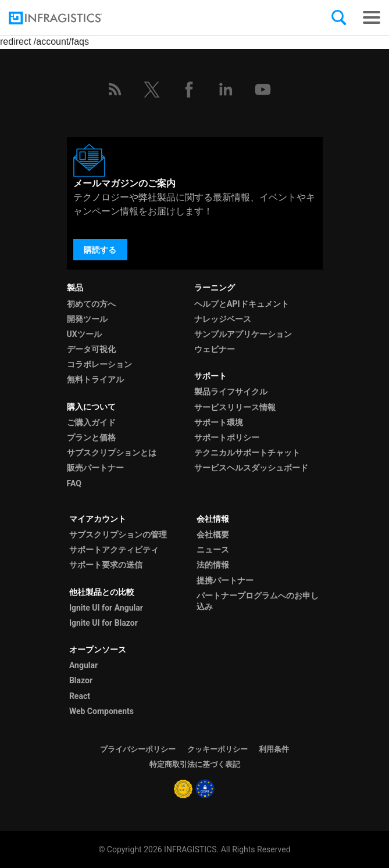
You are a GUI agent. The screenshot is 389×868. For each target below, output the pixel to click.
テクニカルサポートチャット (247, 453)
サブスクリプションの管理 (118, 535)
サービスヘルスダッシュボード (251, 468)
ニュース (213, 550)
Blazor (81, 680)
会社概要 (213, 535)
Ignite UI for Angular (106, 608)
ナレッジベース (223, 319)
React (80, 696)
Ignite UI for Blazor (104, 623)
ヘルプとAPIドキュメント (242, 304)
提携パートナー (225, 580)
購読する (100, 250)
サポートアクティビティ (114, 550)
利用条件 (274, 749)
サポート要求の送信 (106, 565)
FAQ (74, 483)
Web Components (101, 711)
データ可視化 (91, 349)
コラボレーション (99, 364)
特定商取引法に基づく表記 (195, 764)
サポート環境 (219, 422)
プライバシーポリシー (138, 749)
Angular (83, 665)
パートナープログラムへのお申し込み (258, 601)
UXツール (84, 334)
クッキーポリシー (217, 749)
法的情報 (213, 565)
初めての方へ (91, 304)
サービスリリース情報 (235, 407)
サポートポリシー (227, 437)
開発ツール (87, 319)
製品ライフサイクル (231, 392)
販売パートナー (95, 468)
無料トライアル (95, 379)
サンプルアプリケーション (243, 334)
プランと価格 (91, 437)
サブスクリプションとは (112, 453)
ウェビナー (215, 349)
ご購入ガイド (91, 422)
